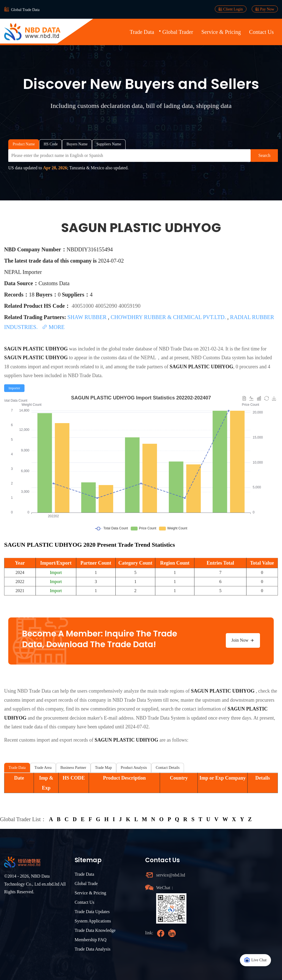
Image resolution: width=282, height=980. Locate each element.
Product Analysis (134, 768)
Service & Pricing (221, 32)
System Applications (93, 921)
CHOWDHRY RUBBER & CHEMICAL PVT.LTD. (169, 317)
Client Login (231, 9)
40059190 (129, 306)
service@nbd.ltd (171, 875)
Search (264, 155)
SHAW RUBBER (88, 317)
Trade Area (43, 768)
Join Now (243, 640)
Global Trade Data (25, 10)
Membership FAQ (91, 940)
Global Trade (86, 884)
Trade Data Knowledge (95, 930)
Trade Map (103, 768)
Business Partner (73, 768)
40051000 (83, 306)
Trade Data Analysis (93, 949)
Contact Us (261, 32)
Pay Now (265, 9)
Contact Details (168, 768)
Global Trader (178, 32)
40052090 (107, 306)
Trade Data (142, 32)
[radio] (14, 388)
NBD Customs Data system (219, 358)
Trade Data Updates (92, 912)
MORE (53, 327)
